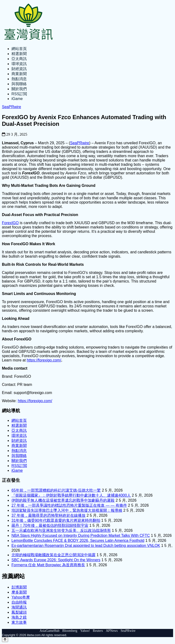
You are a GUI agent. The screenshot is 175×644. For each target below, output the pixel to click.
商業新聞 (19, 74)
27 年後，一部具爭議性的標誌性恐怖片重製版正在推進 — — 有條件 (69, 505)
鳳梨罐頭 (19, 612)
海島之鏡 (19, 617)
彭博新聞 (19, 587)
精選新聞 (19, 54)
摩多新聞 (19, 592)
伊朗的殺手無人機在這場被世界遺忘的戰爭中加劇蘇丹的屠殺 (63, 500)
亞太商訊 (19, 59)
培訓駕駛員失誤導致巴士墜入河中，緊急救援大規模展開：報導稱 (67, 510)
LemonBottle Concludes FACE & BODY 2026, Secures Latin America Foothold (78, 541)
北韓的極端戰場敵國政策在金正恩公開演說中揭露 (53, 555)
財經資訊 (19, 69)
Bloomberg (70, 631)
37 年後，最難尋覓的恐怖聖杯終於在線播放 (48, 515)
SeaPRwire (11, 107)
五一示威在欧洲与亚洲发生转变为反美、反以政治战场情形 (61, 530)
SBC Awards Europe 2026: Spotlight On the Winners (56, 560)
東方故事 (19, 622)
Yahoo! (85, 631)
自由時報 (19, 602)
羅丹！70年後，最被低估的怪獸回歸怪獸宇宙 (50, 525)
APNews (112, 631)
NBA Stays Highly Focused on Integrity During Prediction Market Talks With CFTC (81, 536)
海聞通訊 (19, 607)
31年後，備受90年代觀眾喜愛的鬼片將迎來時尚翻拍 (56, 520)
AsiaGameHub (50, 631)
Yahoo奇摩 (21, 597)
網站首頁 (19, 49)
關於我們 (19, 89)
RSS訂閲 (19, 94)
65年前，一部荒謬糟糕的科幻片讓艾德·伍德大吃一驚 (56, 490)
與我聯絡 (19, 84)
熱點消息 (19, 79)
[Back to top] (5, 640)
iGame (17, 99)
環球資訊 (19, 64)
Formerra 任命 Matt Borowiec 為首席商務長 (48, 565)
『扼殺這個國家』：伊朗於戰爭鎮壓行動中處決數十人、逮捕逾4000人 (71, 495)
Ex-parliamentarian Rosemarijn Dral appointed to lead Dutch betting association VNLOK (86, 546)
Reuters (98, 631)
